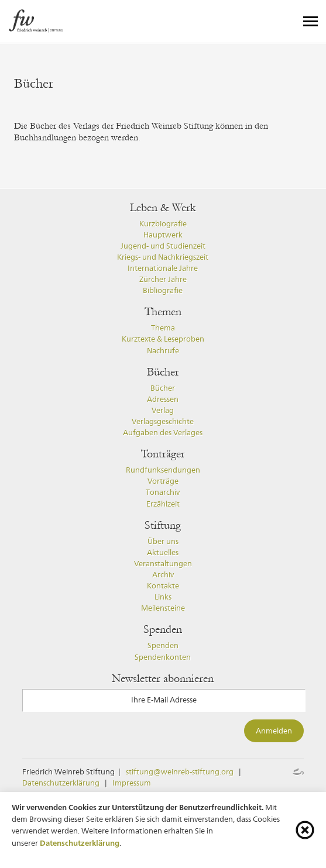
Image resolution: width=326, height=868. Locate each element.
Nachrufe (163, 351)
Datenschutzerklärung (61, 783)
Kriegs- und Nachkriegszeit (163, 257)
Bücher (163, 388)
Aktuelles (163, 552)
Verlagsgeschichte (163, 421)
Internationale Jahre (163, 268)
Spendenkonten (163, 657)
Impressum (132, 783)
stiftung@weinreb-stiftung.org (180, 772)
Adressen (163, 399)
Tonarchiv (163, 492)
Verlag (163, 410)
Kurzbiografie (163, 224)
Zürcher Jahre (163, 279)
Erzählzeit (163, 504)
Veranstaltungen (163, 564)
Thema (163, 328)
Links (163, 597)
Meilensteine (163, 608)
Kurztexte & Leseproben (163, 339)
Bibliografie (163, 290)
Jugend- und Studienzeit (163, 246)
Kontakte (163, 586)
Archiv (163, 575)
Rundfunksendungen (163, 470)
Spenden (163, 645)
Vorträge (163, 481)
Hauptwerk (163, 235)
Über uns (163, 541)
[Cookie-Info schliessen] (305, 830)
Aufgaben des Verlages (163, 433)
